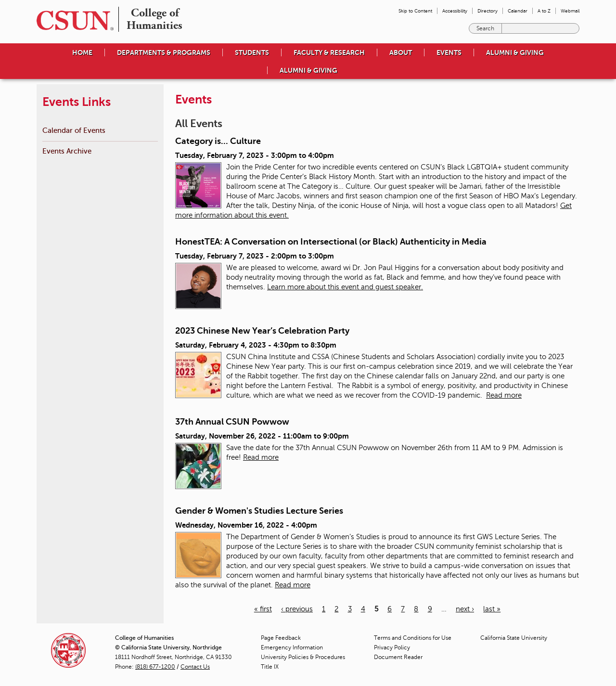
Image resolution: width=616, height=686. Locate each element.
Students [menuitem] (252, 52)
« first (263, 609)
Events (449, 52)
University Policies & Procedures (303, 657)
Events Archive (67, 151)
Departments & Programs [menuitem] (164, 52)
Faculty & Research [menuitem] (329, 52)
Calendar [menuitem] (518, 11)
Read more (504, 395)
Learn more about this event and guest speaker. (345, 287)
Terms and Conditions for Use (413, 638)
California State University (514, 638)
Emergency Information (292, 647)
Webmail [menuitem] (570, 11)
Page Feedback (281, 638)
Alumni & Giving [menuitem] (515, 52)
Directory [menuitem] (488, 11)
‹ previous (297, 609)
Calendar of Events (74, 130)
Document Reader (398, 657)
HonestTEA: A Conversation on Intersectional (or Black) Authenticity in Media (331, 242)
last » (492, 609)
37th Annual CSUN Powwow (232, 422)
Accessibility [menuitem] (455, 11)
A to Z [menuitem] (544, 11)
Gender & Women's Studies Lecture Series (259, 511)
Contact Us (195, 667)
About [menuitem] (401, 52)
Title (270, 667)
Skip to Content (415, 11)
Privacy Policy (392, 647)
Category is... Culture (218, 141)
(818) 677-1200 (155, 667)
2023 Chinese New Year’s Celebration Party (262, 331)
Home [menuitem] (82, 52)
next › (465, 609)
